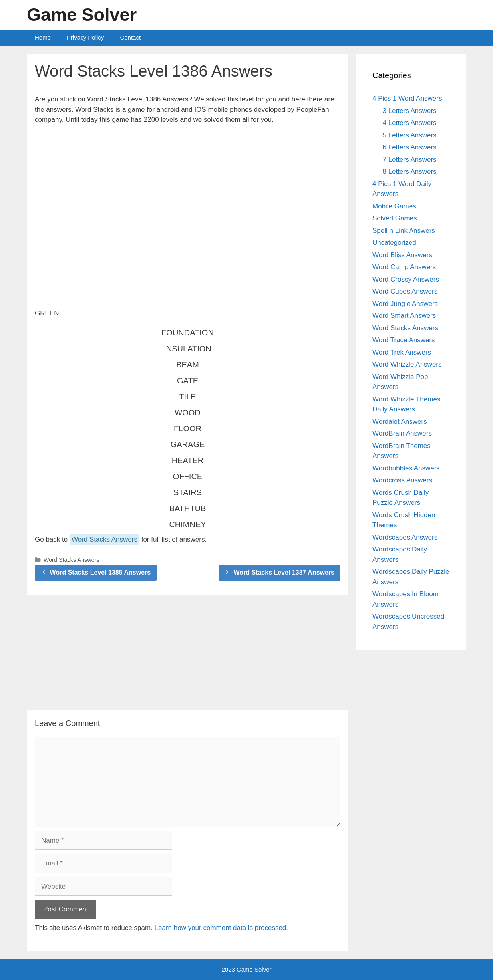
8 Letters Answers (410, 172)
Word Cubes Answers (405, 291)
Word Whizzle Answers (407, 364)
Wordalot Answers (400, 422)
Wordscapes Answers (405, 537)
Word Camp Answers (404, 267)
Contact (130, 37)
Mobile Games (394, 206)
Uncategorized (394, 243)
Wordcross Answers (402, 480)
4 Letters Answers (410, 123)
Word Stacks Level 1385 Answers (100, 572)
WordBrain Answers (402, 433)
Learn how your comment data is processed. (222, 928)
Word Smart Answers (404, 316)
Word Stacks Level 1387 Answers (284, 572)
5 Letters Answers (410, 135)
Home (43, 37)
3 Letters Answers (410, 111)
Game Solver (82, 15)
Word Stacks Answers (104, 539)
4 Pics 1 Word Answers (407, 98)
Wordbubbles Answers (406, 468)
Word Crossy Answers (406, 279)
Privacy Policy (85, 37)
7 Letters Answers (410, 160)
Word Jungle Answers (405, 304)
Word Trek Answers (402, 352)
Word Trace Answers (404, 340)
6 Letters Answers (410, 147)
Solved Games (395, 218)
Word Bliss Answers (402, 255)
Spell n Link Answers (404, 231)
